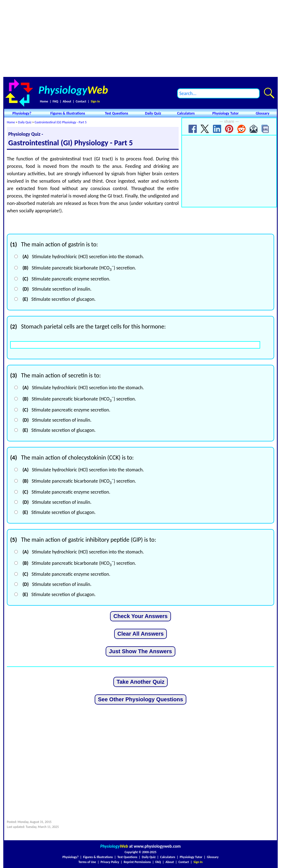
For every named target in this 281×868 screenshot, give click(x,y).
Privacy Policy (110, 862)
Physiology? (22, 113)
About (67, 101)
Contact (81, 101)
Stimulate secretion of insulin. (57, 289)
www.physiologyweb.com (157, 846)
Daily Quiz (153, 113)
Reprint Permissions (137, 862)
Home (44, 101)
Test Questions (116, 113)
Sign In (95, 101)
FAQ (55, 101)
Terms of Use (87, 862)
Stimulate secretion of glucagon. (59, 299)
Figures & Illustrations (68, 113)
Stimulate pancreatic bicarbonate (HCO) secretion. (79, 268)
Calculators (186, 113)
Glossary (263, 113)
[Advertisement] (140, 38)
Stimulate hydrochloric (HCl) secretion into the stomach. (83, 257)
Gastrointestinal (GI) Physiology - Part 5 (61, 122)
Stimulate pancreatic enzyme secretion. (66, 279)
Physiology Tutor (226, 113)
